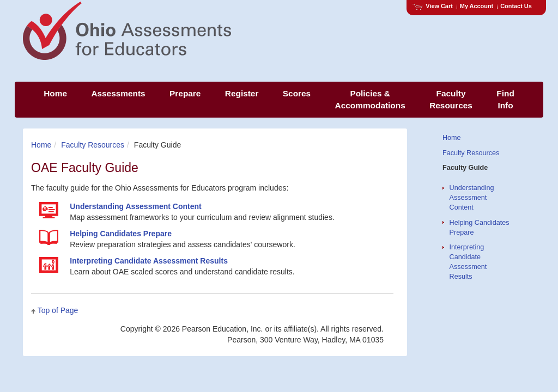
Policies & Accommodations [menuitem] (370, 99)
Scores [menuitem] (297, 93)
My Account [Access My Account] (477, 6)
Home (41, 145)
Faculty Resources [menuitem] (451, 99)
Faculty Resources (93, 145)
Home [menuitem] (55, 93)
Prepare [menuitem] (185, 93)
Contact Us (516, 6)
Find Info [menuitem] (505, 99)
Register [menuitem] (242, 93)
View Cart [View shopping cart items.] (433, 6)
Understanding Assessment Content (472, 198)
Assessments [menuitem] (118, 93)
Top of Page (58, 310)
